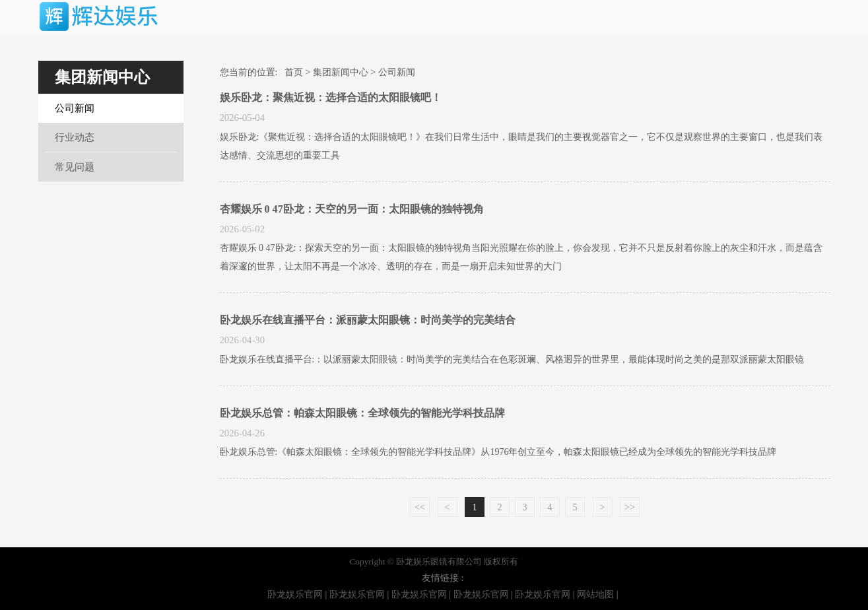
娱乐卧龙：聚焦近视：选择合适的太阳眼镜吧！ (331, 97)
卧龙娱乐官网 (295, 594)
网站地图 (595, 594)
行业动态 (75, 137)
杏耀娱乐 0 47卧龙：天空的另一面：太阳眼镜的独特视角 (352, 209)
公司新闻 (75, 108)
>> (630, 507)
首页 (294, 72)
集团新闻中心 (341, 72)
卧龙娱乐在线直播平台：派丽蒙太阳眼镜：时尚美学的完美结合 (368, 320)
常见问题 (75, 167)
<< (420, 507)
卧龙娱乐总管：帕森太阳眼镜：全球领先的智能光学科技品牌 (362, 413)
